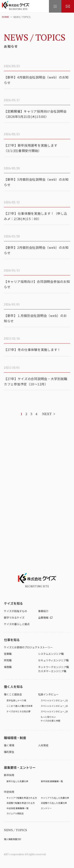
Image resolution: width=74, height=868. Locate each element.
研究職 (8, 660)
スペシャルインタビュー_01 (54, 700)
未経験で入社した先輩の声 (54, 803)
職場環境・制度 (15, 738)
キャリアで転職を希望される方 (22, 798)
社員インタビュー (48, 694)
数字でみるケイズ (14, 618)
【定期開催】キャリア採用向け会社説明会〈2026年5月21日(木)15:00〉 (35, 114)
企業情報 (43, 618)
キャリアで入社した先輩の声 (55, 798)
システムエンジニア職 (51, 654)
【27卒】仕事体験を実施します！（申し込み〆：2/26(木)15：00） (36, 216)
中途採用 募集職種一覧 (18, 808)
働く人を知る (13, 687)
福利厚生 (9, 752)
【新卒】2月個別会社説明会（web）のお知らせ (36, 250)
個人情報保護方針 (13, 839)
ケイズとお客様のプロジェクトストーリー (28, 647)
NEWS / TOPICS (15, 830)
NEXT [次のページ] (47, 414)
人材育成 (43, 745)
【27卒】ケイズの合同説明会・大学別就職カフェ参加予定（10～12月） (36, 381)
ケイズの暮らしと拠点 (17, 624)
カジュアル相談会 (15, 813)
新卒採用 (9, 775)
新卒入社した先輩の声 (17, 781)
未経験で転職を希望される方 (21, 803)
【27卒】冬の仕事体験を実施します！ (32, 350)
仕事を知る (12, 640)
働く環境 (9, 745)
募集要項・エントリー (20, 767)
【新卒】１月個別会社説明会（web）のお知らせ (35, 318)
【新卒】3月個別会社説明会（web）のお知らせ (36, 182)
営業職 (8, 654)
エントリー (46, 808)
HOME (6, 17)
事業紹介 (43, 611)
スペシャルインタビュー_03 (54, 711)
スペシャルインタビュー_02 (54, 706)
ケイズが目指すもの (15, 611)
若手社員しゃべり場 (16, 700)
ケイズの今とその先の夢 (18, 711)
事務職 (8, 667)
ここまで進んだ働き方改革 (20, 706)
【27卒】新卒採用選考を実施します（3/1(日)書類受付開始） (31, 148)
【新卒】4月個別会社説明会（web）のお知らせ (36, 80)
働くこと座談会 (13, 694)
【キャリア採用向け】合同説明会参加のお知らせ (37, 284)
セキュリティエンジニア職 (53, 660)
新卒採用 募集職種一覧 (52, 781)
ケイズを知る (13, 603)
